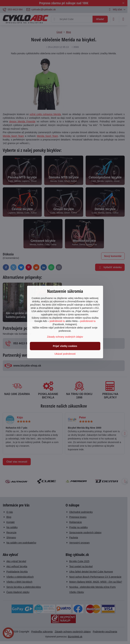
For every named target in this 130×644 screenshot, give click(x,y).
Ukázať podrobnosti (65, 354)
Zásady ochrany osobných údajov (65, 337)
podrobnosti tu (57, 321)
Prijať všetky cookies (65, 346)
